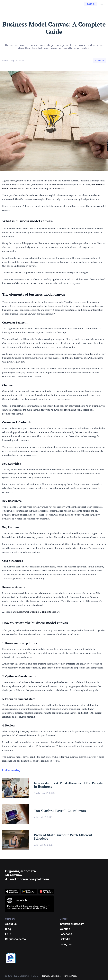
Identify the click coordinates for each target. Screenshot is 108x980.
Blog (8, 929)
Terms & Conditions (51, 976)
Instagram (66, 944)
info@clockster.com (72, 924)
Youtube (65, 929)
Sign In (91, 4)
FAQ (8, 934)
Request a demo (15, 939)
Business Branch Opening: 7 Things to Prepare (36, 612)
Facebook (66, 934)
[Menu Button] (102, 4)
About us (11, 924)
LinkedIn (65, 939)
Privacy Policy (71, 976)
